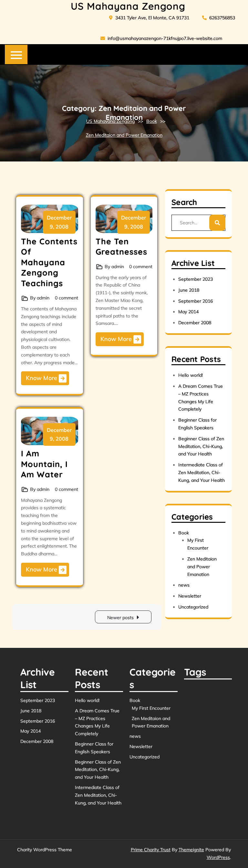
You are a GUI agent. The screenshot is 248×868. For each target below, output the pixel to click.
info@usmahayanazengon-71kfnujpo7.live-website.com (161, 38)
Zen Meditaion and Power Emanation (124, 135)
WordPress (218, 857)
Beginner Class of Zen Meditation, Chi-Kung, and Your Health (201, 446)
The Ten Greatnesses (121, 247)
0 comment (67, 298)
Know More (46, 378)
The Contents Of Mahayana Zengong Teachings (49, 262)
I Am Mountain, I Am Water (44, 464)
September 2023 (196, 279)
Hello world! (191, 375)
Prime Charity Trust (151, 850)
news (184, 585)
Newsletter (190, 596)
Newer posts (120, 618)
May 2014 (188, 312)
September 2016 (196, 301)
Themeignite (191, 850)
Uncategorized (193, 607)
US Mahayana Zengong (128, 6)
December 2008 (195, 323)
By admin (40, 298)
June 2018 (189, 290)
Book (152, 121)
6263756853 (219, 18)
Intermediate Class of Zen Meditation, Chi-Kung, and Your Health (201, 473)
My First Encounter (151, 708)
